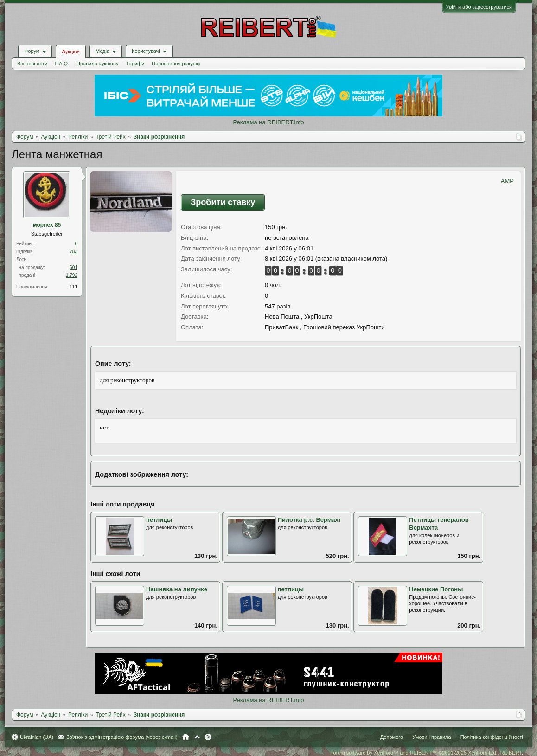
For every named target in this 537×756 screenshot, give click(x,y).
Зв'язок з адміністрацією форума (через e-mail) (122, 737)
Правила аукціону (97, 64)
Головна (186, 737)
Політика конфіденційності (492, 737)
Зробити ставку (223, 202)
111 (74, 287)
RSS (208, 737)
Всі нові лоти (32, 64)
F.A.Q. (62, 64)
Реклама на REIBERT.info (268, 122)
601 (74, 267)
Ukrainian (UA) (37, 737)
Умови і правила (432, 737)
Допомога (392, 737)
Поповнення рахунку (176, 64)
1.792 (72, 275)
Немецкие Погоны (436, 589)
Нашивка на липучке (177, 589)
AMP (507, 181)
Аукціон (70, 51)
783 (74, 252)
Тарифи (135, 64)
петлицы (159, 520)
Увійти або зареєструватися (479, 7)
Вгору (197, 737)
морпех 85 (47, 225)
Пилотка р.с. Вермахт (310, 520)
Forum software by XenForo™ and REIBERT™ (427, 753)
